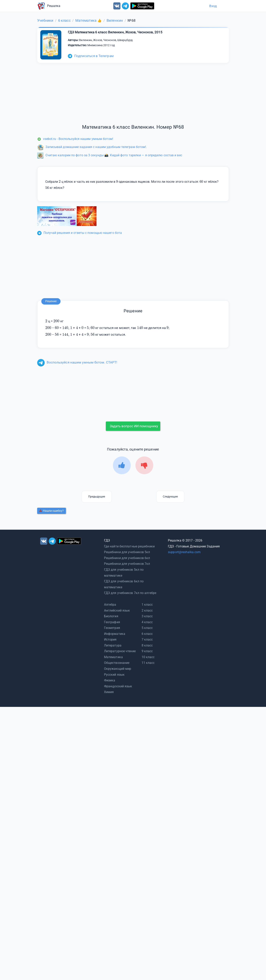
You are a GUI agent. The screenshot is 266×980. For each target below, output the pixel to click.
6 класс (147, 634)
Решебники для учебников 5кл (127, 552)
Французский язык (118, 686)
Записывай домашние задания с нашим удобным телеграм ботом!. (92, 147)
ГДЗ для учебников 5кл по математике (124, 573)
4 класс (147, 622)
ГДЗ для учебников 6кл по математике (124, 584)
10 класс (148, 657)
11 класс (148, 663)
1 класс (147, 605)
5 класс (147, 628)
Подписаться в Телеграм (91, 56)
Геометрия (112, 628)
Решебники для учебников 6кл (127, 558)
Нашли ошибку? (51, 511)
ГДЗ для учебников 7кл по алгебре (130, 593)
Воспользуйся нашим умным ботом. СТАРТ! (77, 362)
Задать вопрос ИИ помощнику (134, 426)
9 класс (147, 651)
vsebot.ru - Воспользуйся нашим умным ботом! (75, 139)
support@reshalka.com (184, 552)
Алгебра (110, 605)
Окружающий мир (118, 669)
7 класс (147, 639)
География (112, 622)
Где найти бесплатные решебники (129, 546)
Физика (110, 680)
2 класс (147, 610)
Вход (213, 6)
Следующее (170, 497)
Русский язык (114, 675)
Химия (109, 692)
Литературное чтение (120, 651)
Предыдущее (97, 497)
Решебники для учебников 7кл (127, 564)
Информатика (115, 634)
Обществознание (117, 663)
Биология (111, 616)
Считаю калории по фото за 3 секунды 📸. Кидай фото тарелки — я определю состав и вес (110, 155)
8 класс (147, 645)
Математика (113, 657)
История (110, 639)
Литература (113, 645)
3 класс (147, 616)
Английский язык (117, 610)
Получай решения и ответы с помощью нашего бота (80, 233)
